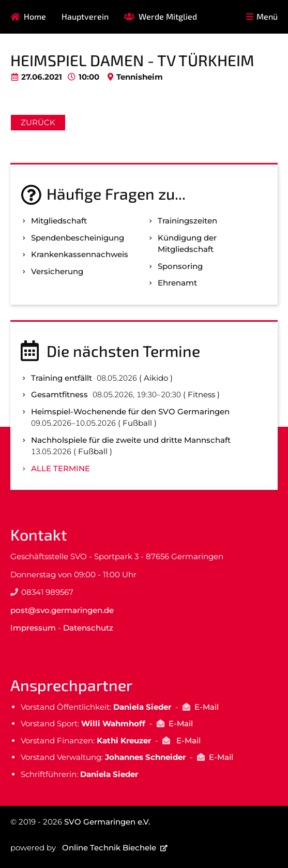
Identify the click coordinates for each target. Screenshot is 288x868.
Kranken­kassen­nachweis (80, 254)
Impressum (33, 628)
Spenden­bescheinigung (78, 238)
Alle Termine (60, 468)
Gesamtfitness (59, 394)
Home (35, 16)
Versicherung (57, 271)
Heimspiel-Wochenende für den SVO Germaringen (130, 411)
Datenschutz (88, 628)
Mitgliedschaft (59, 221)
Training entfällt (62, 378)
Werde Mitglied (168, 16)
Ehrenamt (177, 283)
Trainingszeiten (187, 221)
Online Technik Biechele (109, 848)
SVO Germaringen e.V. (107, 822)
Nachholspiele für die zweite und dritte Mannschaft (131, 440)
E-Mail (207, 707)
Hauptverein (85, 16)
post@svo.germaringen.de (62, 610)
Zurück (38, 122)
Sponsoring (180, 266)
